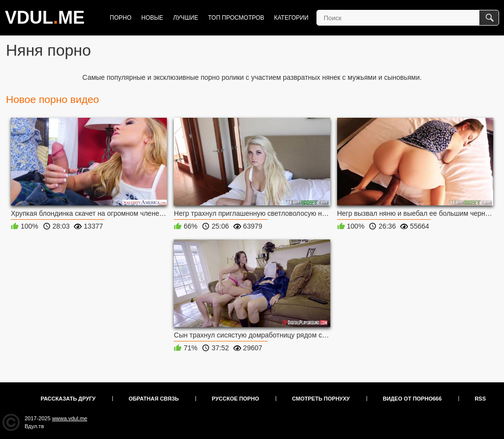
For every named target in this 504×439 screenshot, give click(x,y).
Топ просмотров (236, 18)
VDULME (45, 17)
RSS (480, 399)
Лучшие (186, 18)
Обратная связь (154, 399)
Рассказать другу (68, 399)
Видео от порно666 (412, 399)
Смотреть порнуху (321, 399)
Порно (121, 18)
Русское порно (235, 399)
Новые (152, 18)
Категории (291, 18)
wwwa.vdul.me (70, 418)
